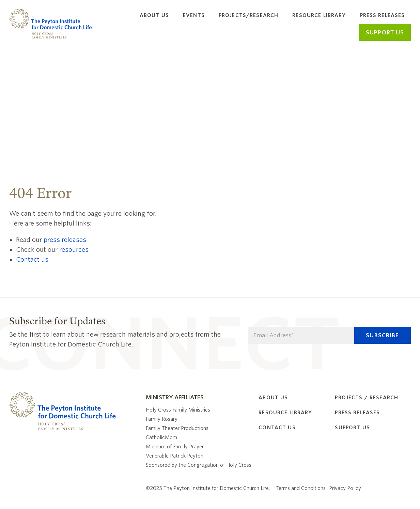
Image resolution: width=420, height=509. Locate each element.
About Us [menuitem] (154, 15)
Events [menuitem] (194, 15)
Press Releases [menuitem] (383, 15)
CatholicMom (161, 437)
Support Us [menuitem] (352, 428)
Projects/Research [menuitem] (248, 15)
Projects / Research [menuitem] (367, 398)
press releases (65, 240)
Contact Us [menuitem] (277, 428)
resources (74, 250)
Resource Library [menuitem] (319, 15)
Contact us (32, 259)
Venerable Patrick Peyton (175, 456)
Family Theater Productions (177, 428)
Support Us (385, 33)
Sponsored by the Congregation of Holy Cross (199, 465)
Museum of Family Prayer (175, 447)
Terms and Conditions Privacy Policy (319, 488)
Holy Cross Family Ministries (178, 410)
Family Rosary (162, 419)
